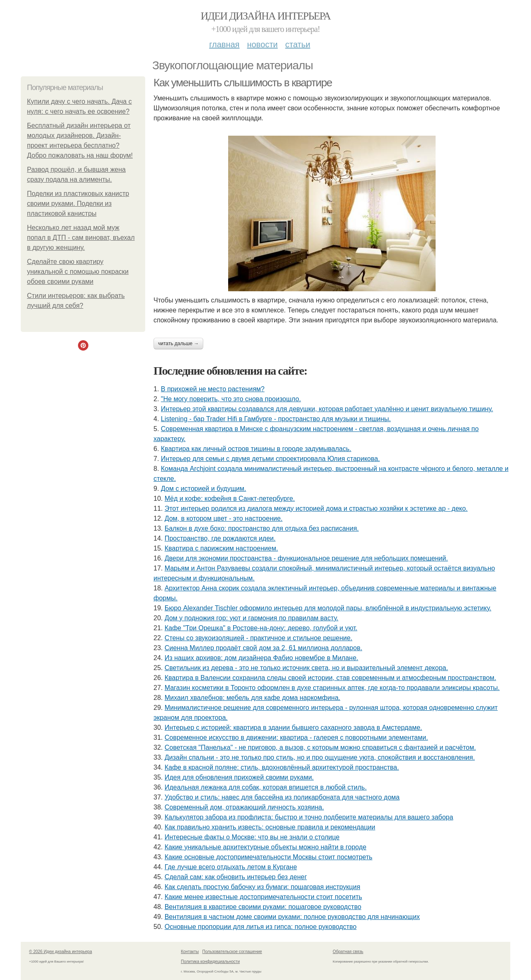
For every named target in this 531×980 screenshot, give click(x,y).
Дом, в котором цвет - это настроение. (224, 518)
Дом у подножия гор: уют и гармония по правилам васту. (252, 618)
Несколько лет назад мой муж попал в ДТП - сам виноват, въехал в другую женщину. (81, 238)
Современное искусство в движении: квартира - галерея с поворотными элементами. (296, 737)
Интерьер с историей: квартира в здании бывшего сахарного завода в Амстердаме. (294, 728)
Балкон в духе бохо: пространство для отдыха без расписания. (262, 528)
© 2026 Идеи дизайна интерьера (61, 952)
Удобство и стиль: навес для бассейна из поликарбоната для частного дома (282, 797)
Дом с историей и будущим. (203, 489)
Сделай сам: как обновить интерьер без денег (236, 877)
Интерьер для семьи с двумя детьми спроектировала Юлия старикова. (270, 459)
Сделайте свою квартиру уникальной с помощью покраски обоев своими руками (78, 272)
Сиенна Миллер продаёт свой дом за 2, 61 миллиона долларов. (263, 648)
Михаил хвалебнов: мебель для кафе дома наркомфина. (253, 698)
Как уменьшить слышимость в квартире (243, 83)
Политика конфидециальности (210, 962)
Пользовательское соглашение (232, 952)
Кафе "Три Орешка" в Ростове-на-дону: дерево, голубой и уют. (261, 628)
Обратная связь (348, 952)
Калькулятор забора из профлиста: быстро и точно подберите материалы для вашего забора (309, 817)
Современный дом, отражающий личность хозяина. (244, 807)
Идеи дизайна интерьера (266, 16)
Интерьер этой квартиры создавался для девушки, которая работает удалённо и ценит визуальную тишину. (327, 409)
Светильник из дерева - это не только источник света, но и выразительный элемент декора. (306, 668)
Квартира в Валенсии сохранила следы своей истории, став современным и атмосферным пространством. (330, 678)
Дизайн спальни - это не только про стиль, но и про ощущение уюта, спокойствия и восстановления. (320, 757)
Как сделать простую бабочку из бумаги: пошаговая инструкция (263, 887)
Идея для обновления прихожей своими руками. (239, 777)
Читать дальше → (178, 344)
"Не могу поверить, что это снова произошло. (231, 399)
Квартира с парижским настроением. (221, 548)
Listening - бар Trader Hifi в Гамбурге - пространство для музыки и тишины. (276, 419)
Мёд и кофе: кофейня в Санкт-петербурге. (230, 499)
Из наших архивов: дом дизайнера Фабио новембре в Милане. (262, 658)
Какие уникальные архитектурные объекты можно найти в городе (265, 847)
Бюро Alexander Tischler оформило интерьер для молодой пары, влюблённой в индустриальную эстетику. (328, 608)
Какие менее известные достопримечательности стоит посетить (263, 897)
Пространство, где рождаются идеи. (220, 538)
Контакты (190, 952)
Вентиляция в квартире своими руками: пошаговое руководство (263, 907)
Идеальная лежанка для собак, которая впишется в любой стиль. (266, 787)
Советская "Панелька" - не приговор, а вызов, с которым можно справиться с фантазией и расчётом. (320, 747)
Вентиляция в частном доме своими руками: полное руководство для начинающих (292, 917)
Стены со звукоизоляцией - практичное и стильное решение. (259, 638)
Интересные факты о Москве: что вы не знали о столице (252, 837)
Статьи (297, 44)
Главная (224, 44)
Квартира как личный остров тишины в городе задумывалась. (256, 449)
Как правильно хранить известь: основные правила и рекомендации (270, 827)
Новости (262, 44)
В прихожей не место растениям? (213, 389)
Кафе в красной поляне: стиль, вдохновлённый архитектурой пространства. (282, 767)
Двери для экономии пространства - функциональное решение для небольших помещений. (306, 558)
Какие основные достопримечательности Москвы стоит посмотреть (269, 857)
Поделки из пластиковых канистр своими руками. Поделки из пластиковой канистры (78, 204)
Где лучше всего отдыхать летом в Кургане (231, 867)
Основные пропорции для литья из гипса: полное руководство (261, 927)
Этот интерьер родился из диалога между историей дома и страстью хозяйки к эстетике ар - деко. (316, 508)
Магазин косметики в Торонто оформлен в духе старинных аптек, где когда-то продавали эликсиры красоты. (332, 688)
